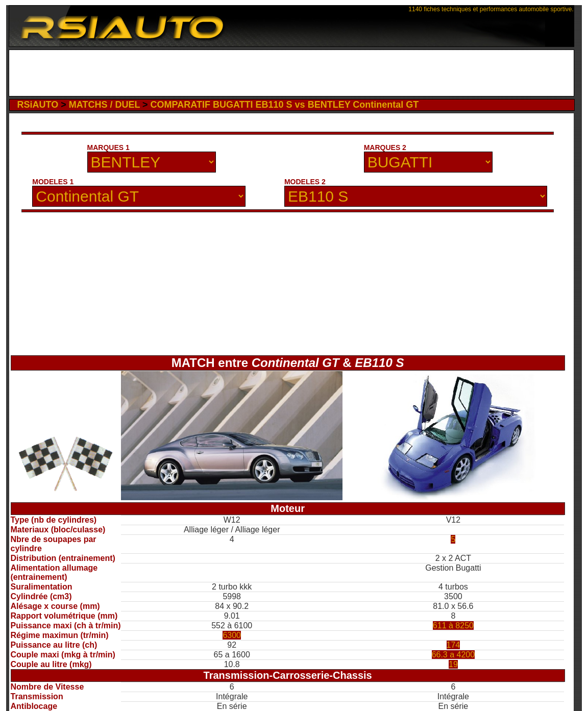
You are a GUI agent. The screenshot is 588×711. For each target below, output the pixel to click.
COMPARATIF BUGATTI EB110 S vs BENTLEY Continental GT (285, 105)
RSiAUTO (38, 105)
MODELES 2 (305, 182)
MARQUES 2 (385, 148)
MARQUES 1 (108, 148)
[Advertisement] (291, 73)
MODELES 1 (53, 182)
